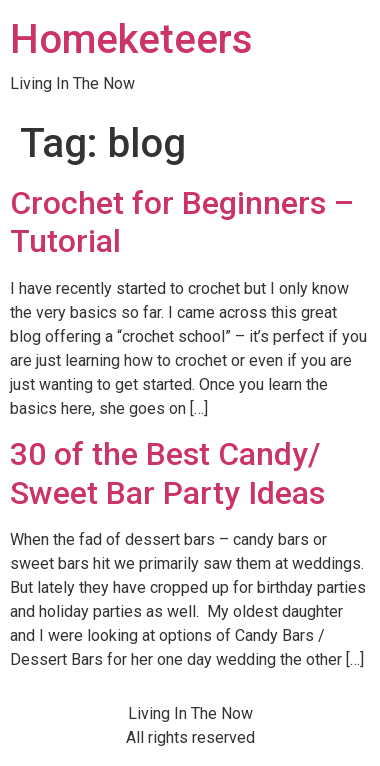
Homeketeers (131, 39)
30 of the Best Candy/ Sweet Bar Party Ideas (167, 473)
